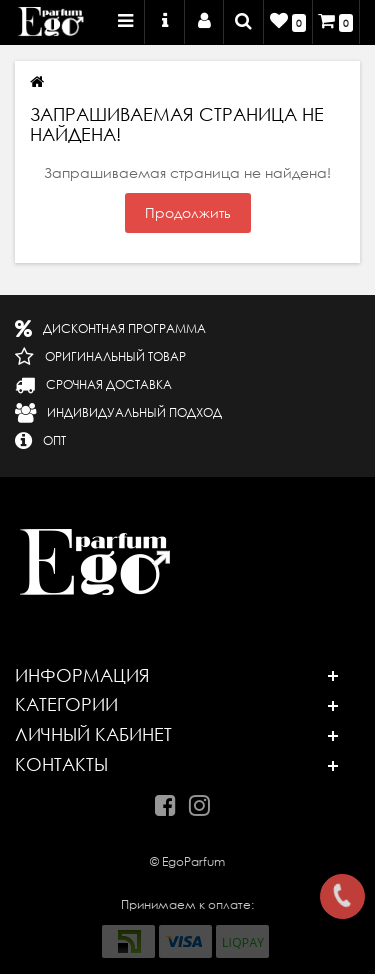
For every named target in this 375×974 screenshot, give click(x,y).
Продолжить (188, 213)
